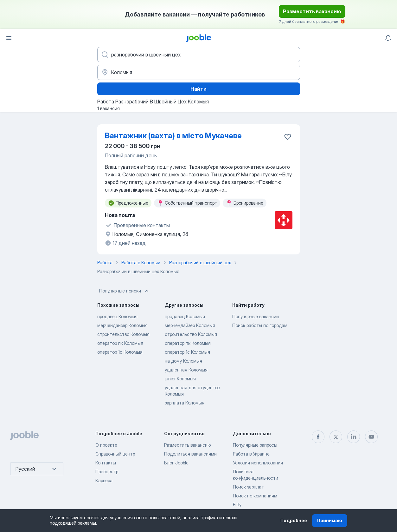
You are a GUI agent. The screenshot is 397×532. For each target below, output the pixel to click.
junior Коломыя (180, 379)
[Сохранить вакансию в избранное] (288, 137)
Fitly (237, 505)
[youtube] (371, 437)
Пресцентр (107, 472)
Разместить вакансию (312, 11)
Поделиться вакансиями (190, 454)
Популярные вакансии (256, 316)
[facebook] (318, 437)
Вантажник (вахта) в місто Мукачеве (173, 136)
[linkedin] (354, 437)
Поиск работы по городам (260, 325)
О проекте (106, 445)
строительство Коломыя (123, 334)
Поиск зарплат (248, 487)
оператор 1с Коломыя (120, 352)
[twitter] (336, 437)
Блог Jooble (176, 463)
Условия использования (258, 463)
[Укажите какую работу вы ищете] (199, 55)
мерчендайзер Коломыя (122, 325)
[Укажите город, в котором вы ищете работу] (199, 72)
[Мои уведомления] (388, 38)
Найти (198, 89)
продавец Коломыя (117, 316)
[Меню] (9, 38)
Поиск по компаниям (255, 496)
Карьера (104, 480)
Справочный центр (115, 454)
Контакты (106, 463)
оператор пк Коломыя (120, 343)
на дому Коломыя (183, 361)
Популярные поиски (125, 291)
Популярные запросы (255, 445)
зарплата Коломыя (185, 403)
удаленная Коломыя (186, 370)
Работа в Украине (251, 454)
